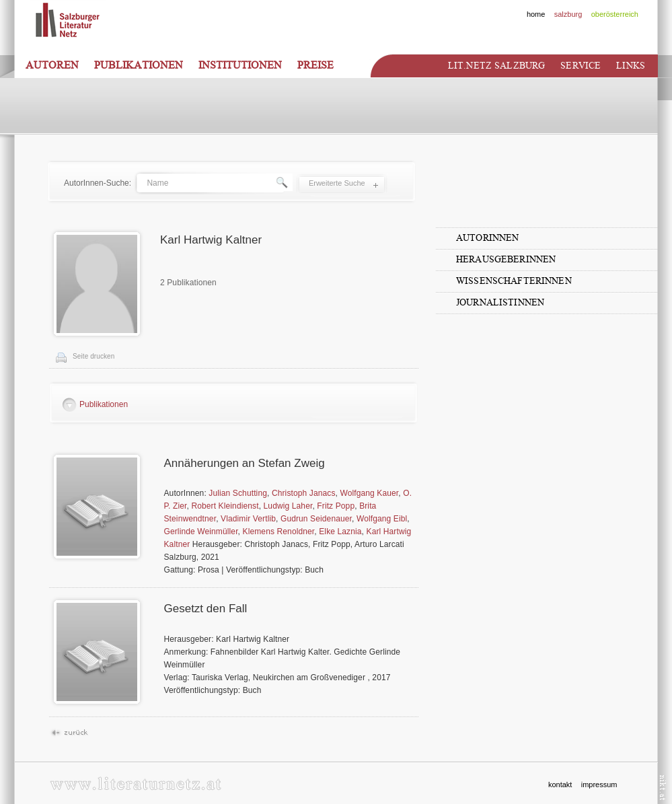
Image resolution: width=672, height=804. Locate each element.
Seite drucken (94, 356)
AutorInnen (487, 238)
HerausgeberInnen (506, 259)
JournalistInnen (500, 302)
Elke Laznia (340, 532)
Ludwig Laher (288, 506)
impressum (599, 784)
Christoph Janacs (304, 493)
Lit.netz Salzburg (496, 66)
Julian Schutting (238, 493)
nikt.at (663, 788)
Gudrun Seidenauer (316, 519)
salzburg (568, 14)
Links (631, 66)
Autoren (52, 65)
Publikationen (139, 65)
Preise (315, 65)
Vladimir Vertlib (248, 519)
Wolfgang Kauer (369, 493)
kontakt (560, 784)
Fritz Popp (336, 506)
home (536, 14)
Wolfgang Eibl (382, 519)
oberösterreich (615, 14)
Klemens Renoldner (279, 532)
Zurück (69, 733)
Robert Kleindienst (225, 506)
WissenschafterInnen (514, 281)
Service (581, 66)
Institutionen (240, 65)
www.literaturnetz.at (136, 783)
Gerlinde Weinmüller (201, 532)
